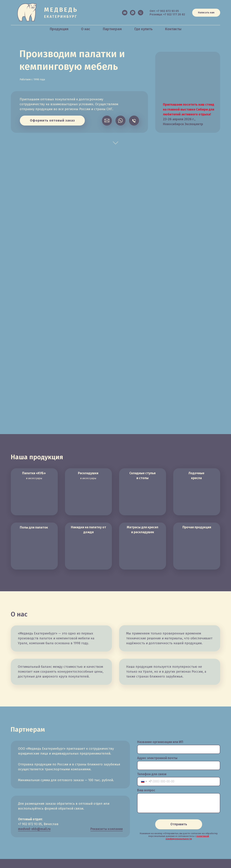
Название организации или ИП (160, 742)
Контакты (173, 29)
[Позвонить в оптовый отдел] (141, 13)
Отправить (179, 824)
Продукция (59, 29)
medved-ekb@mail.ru (34, 829)
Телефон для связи (152, 774)
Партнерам (112, 29)
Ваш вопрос (146, 790)
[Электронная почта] (125, 13)
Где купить (143, 29)
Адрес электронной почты (157, 758)
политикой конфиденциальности (187, 837)
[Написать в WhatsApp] (133, 13)
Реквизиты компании (107, 829)
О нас (86, 29)
